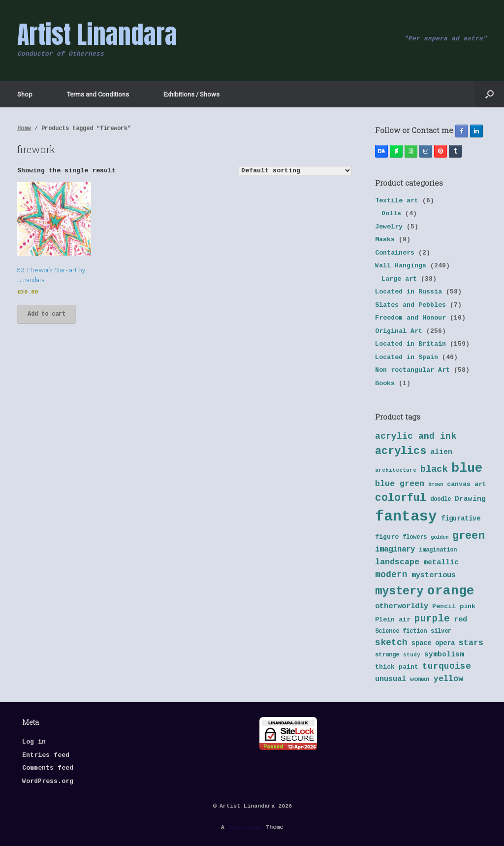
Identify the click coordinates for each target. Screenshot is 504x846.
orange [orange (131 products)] (451, 591)
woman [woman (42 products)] (420, 679)
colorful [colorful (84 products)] (401, 498)
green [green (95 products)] (468, 536)
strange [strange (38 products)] (387, 655)
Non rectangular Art (412, 370)
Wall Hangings (401, 266)
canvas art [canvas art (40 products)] (467, 484)
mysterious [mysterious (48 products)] (434, 575)
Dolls (391, 213)
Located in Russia (409, 292)
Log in (34, 742)
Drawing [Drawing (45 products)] (470, 499)
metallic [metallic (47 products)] (441, 562)
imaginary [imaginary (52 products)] (395, 550)
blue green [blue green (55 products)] (400, 484)
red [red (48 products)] (460, 620)
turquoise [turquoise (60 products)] (447, 666)
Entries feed (46, 755)
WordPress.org (48, 781)
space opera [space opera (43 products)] (433, 643)
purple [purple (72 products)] (432, 619)
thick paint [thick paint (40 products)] (397, 667)
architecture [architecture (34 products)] (396, 470)
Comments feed (48, 768)
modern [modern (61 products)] (391, 575)
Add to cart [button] (47, 314)
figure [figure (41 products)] (387, 537)
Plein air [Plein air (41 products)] (393, 620)
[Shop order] (295, 171)
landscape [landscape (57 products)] (397, 562)
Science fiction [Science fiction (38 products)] (401, 631)
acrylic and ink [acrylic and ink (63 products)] (416, 436)
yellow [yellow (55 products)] (448, 679)
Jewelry (389, 227)
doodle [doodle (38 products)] (441, 499)
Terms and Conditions (98, 94)
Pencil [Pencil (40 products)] (444, 606)
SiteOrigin (245, 827)
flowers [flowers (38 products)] (415, 537)
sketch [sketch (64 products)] (391, 643)
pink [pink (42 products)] (468, 606)
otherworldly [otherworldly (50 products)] (402, 606)
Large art (399, 279)
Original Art (399, 331)
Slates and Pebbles (410, 305)
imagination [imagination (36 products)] (438, 550)
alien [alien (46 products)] (441, 452)
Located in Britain (410, 344)
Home (24, 129)
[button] (489, 94)
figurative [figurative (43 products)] (461, 519)
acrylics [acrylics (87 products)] (401, 451)
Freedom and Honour (410, 318)
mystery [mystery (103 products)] (399, 591)
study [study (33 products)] (412, 655)
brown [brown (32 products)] (436, 485)
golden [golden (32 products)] (440, 537)
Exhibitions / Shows (191, 94)
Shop (25, 94)
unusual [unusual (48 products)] (391, 679)
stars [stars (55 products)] (471, 643)
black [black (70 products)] (434, 469)
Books (385, 383)
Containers (395, 253)
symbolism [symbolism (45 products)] (444, 654)
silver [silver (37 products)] (441, 631)
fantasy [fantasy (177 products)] (406, 517)
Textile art (397, 201)
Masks (385, 240)
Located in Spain (407, 357)
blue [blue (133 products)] (467, 468)
